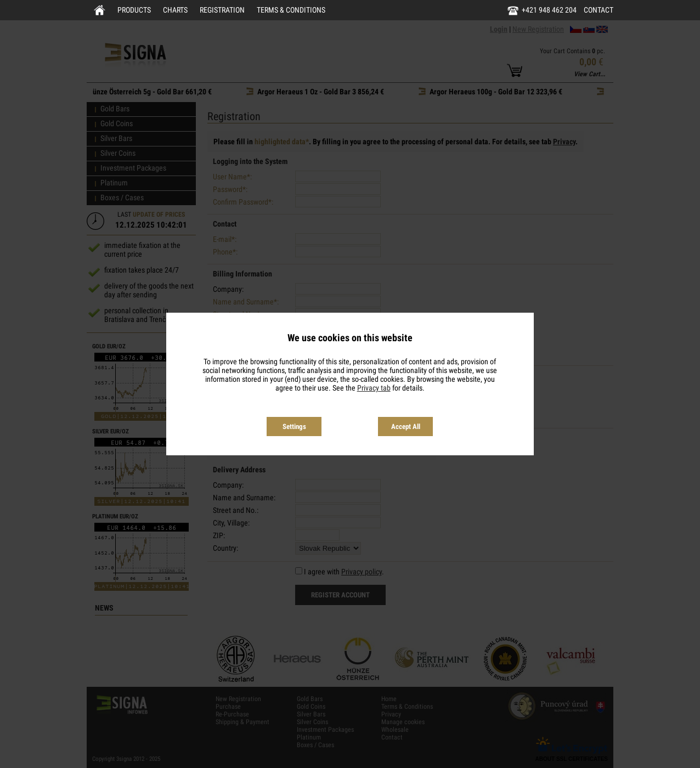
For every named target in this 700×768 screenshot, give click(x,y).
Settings (294, 427)
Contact (599, 10)
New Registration (538, 29)
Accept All (406, 427)
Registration (222, 10)
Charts (175, 10)
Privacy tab (374, 388)
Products (134, 10)
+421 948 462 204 (549, 10)
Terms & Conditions (291, 10)
